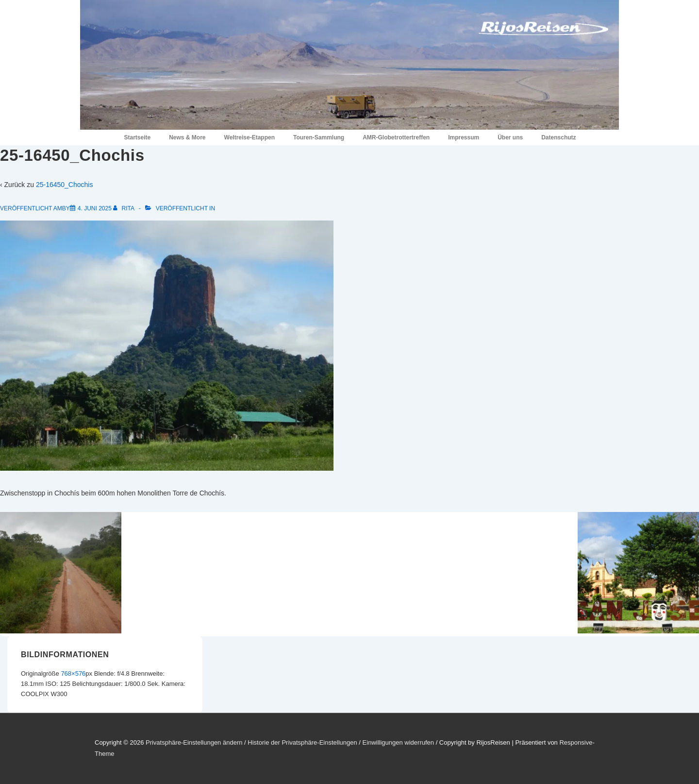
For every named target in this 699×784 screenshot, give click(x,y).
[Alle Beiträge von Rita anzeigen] (124, 208)
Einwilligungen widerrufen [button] (398, 742)
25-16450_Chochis (65, 185)
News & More (187, 137)
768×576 (73, 673)
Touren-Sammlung (319, 137)
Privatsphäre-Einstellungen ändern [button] (194, 742)
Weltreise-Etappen (250, 137)
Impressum (464, 137)
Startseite (137, 137)
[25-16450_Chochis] (95, 208)
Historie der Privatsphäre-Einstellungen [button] (302, 742)
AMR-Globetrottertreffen (396, 137)
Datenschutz (558, 137)
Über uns (510, 137)
